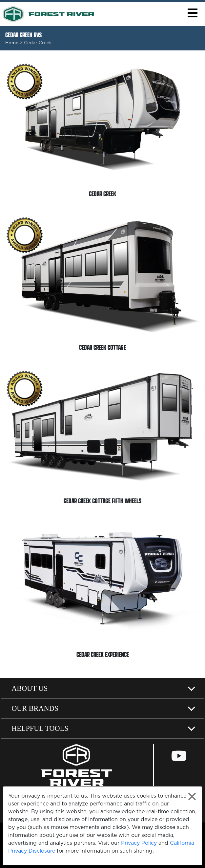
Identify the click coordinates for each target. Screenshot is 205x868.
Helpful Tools (40, 728)
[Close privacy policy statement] (192, 796)
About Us (30, 688)
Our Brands (35, 708)
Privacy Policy (139, 843)
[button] (192, 13)
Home (12, 43)
